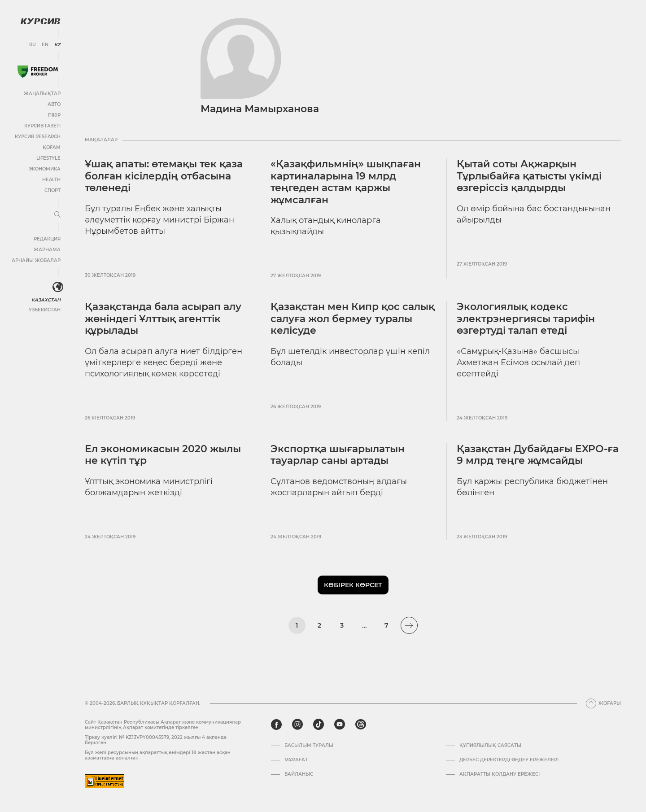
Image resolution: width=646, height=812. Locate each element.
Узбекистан (45, 310)
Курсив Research (38, 137)
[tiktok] (319, 725)
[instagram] (297, 725)
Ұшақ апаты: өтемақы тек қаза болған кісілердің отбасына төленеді (164, 176)
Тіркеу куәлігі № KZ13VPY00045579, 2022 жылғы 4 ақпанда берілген (156, 740)
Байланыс (299, 774)
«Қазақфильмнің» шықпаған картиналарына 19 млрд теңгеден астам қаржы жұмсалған (346, 182)
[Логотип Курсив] (40, 21)
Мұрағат (296, 760)
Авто (54, 104)
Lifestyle (48, 158)
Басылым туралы (309, 746)
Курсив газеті (42, 126)
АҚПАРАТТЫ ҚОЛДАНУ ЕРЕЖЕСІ (500, 774)
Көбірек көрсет (353, 585)
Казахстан (46, 300)
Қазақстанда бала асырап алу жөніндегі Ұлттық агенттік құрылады (163, 319)
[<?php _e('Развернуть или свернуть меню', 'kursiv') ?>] (58, 287)
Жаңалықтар (42, 94)
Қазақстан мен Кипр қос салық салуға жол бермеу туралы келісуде (353, 319)
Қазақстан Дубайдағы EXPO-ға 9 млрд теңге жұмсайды (538, 455)
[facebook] (276, 725)
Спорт (52, 190)
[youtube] (340, 725)
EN (45, 45)
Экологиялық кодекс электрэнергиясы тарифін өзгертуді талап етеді (526, 319)
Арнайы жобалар (36, 260)
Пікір (54, 115)
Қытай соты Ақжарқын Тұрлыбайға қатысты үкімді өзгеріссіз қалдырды (529, 176)
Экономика (45, 169)
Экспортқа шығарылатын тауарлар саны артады (338, 455)
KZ (57, 45)
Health (51, 180)
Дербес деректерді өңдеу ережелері (509, 760)
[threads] (361, 725)
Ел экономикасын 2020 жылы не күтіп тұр (163, 455)
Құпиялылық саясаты (490, 746)
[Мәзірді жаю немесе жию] (57, 215)
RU (33, 45)
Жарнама (47, 250)
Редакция (47, 239)
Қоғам (52, 147)
